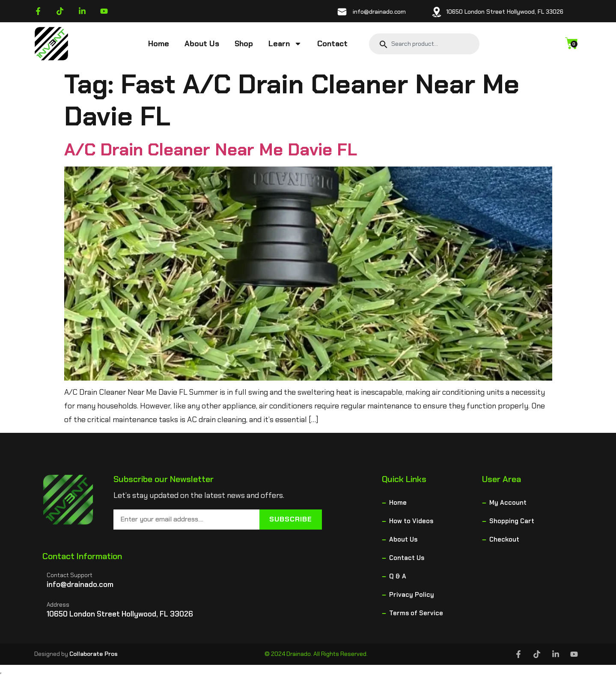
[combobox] (430, 44)
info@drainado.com (379, 12)
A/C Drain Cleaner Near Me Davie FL (211, 149)
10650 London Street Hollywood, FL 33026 (505, 12)
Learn (285, 44)
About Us (202, 44)
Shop (244, 44)
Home (159, 44)
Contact (332, 44)
